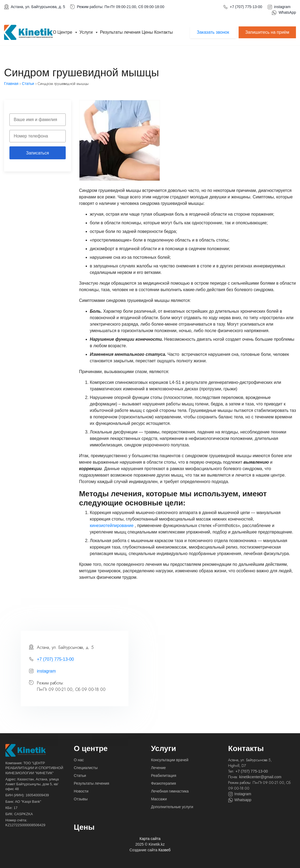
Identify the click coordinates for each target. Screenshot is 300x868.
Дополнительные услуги (172, 807)
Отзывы (81, 799)
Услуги (89, 32)
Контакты (163, 32)
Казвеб (164, 850)
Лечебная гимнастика (170, 791)
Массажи (159, 799)
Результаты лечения (120, 32)
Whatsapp (240, 800)
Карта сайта (150, 839)
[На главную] (26, 750)
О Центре (65, 32)
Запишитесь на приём (267, 32)
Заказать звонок (213, 32)
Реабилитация (164, 776)
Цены (147, 32)
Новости (81, 791)
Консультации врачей (170, 760)
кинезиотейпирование (112, 526)
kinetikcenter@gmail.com (260, 777)
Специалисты (86, 768)
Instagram (240, 794)
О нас (79, 760)
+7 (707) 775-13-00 (246, 7)
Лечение (158, 768)
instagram (282, 7)
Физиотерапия (164, 783)
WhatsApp (287, 12)
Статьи (80, 776)
